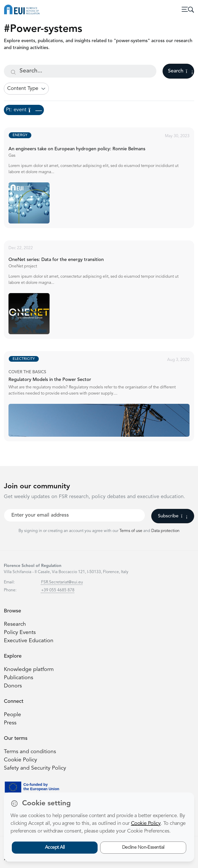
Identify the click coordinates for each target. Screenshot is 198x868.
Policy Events (20, 633)
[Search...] (80, 71)
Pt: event (24, 110)
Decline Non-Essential (143, 847)
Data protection (165, 531)
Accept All (55, 847)
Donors (13, 686)
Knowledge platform (29, 670)
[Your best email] (74, 515)
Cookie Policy (20, 760)
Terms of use (131, 531)
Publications (18, 678)
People (12, 715)
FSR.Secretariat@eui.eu (62, 582)
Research (15, 624)
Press (10, 723)
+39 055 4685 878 (58, 590)
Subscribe (173, 516)
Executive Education (29, 641)
